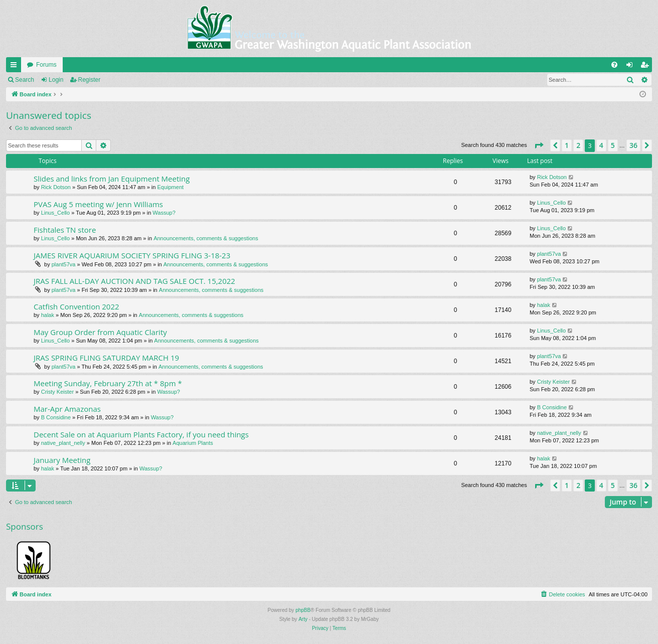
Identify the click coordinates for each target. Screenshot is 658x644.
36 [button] (633, 145)
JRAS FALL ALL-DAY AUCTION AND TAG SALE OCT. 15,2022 (134, 281)
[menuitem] (614, 65)
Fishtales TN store (65, 230)
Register (90, 80)
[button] (539, 145)
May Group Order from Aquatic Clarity (100, 332)
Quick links (16, 67)
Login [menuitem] (632, 67)
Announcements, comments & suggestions (206, 238)
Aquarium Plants (193, 443)
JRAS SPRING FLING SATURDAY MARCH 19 (106, 358)
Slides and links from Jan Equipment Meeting (112, 179)
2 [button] (578, 145)
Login (56, 80)
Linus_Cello (55, 213)
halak (48, 315)
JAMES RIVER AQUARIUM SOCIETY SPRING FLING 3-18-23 (132, 255)
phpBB (303, 610)
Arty (303, 619)
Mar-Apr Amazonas (67, 409)
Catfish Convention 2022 (76, 306)
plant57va (64, 264)
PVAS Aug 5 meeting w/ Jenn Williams (98, 204)
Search (25, 80)
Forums (46, 65)
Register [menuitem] (647, 67)
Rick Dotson (56, 187)
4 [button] (601, 145)
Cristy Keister (57, 392)
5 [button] (613, 145)
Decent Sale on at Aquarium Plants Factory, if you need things (141, 434)
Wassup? (164, 213)
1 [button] (567, 145)
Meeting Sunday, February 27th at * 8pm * (108, 383)
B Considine (56, 417)
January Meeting (62, 460)
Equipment (170, 187)
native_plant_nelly (63, 443)
